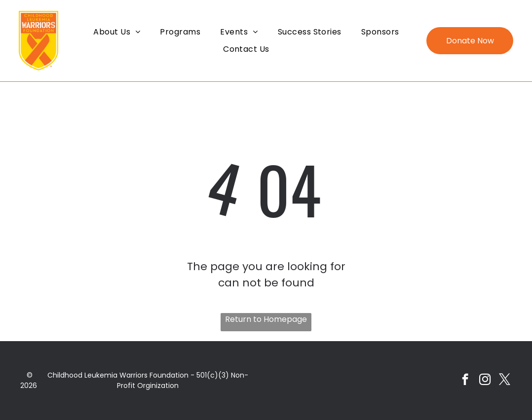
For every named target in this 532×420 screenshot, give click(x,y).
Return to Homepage (266, 319)
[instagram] (485, 381)
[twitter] (505, 381)
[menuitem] (117, 32)
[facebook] (465, 381)
